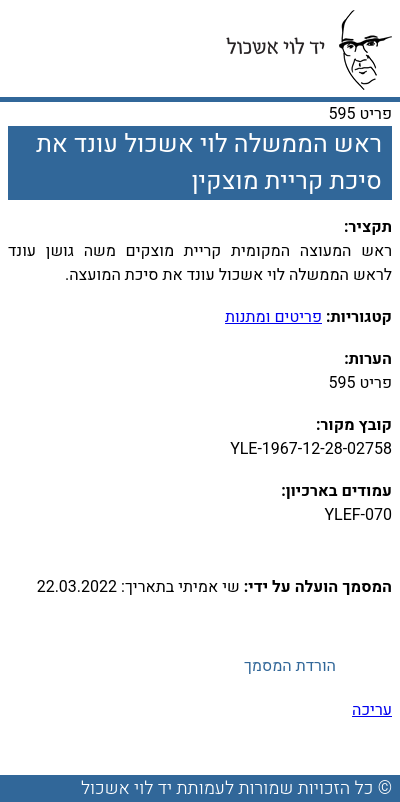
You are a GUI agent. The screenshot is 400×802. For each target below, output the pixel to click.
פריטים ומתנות (273, 317)
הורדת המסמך (290, 666)
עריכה (372, 710)
